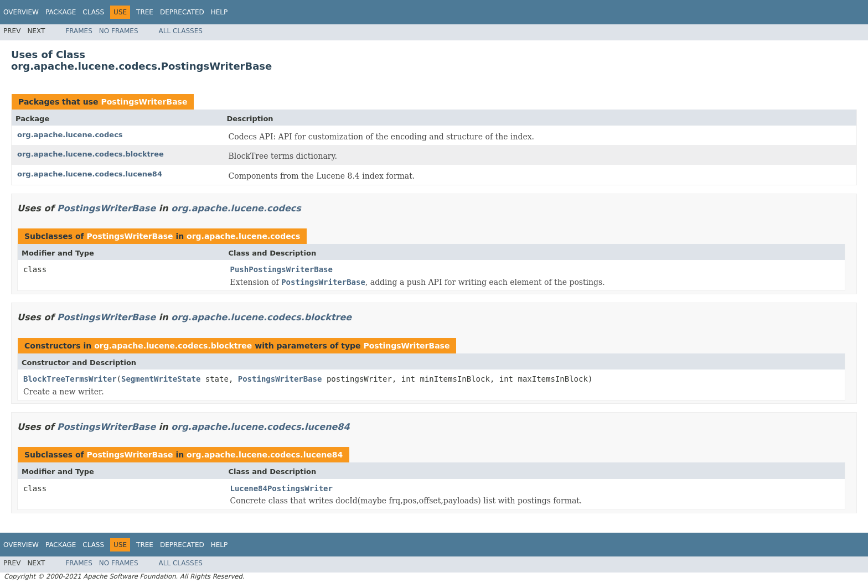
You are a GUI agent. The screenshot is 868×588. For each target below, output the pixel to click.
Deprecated (182, 12)
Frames (79, 31)
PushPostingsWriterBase (281, 269)
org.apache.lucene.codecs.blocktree (91, 154)
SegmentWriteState (161, 379)
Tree (145, 12)
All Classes (181, 31)
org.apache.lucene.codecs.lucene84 (90, 174)
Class (93, 12)
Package (61, 12)
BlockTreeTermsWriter (70, 379)
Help (219, 12)
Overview (21, 12)
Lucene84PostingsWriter (281, 488)
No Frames (119, 31)
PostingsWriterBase (144, 102)
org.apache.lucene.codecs (70, 135)
